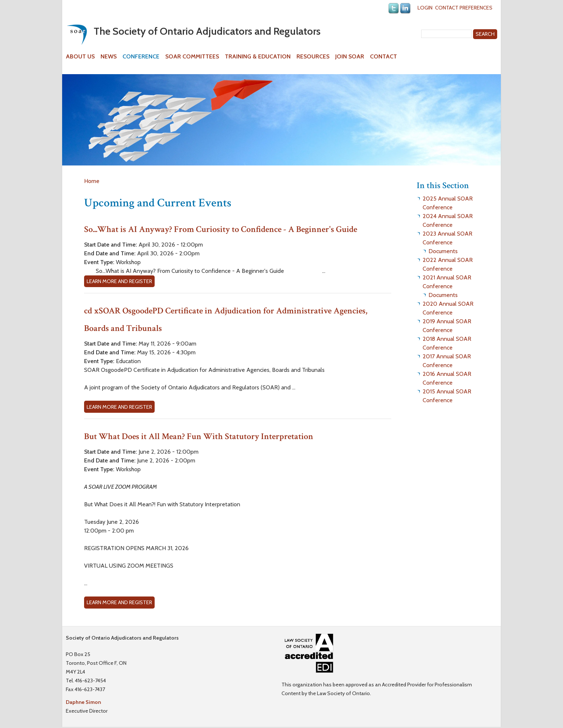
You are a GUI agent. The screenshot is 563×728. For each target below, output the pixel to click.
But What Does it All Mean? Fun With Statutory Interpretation (199, 436)
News (109, 57)
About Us (80, 57)
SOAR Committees (192, 57)
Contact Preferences (464, 8)
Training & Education (258, 57)
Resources (313, 57)
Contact (383, 57)
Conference (141, 57)
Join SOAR (350, 57)
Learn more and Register (119, 281)
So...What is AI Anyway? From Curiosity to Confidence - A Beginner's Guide (221, 229)
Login (425, 8)
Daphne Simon (83, 702)
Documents (443, 251)
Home (92, 181)
